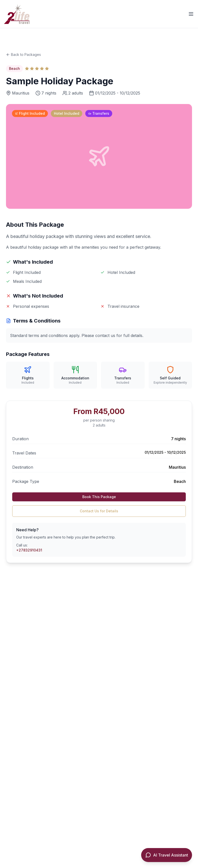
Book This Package (99, 497)
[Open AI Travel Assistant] (167, 855)
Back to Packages (23, 54)
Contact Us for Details (99, 511)
